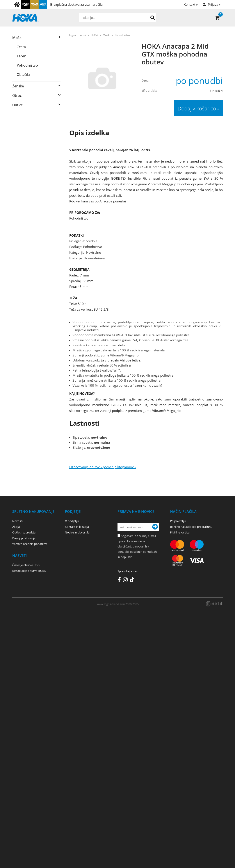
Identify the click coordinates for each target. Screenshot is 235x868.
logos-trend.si (78, 35)
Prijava (214, 4)
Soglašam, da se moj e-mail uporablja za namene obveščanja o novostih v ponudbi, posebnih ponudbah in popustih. (137, 546)
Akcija (16, 527)
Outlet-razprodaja (24, 532)
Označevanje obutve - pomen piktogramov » (103, 467)
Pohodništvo (27, 65)
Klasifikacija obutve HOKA (29, 571)
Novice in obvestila (77, 532)
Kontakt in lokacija (77, 527)
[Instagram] (126, 581)
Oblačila (23, 74)
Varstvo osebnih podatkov (30, 544)
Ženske (18, 86)
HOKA (94, 35)
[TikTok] (133, 581)
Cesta (21, 47)
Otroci (17, 96)
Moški (17, 38)
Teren (21, 56)
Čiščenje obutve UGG (26, 565)
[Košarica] (217, 18)
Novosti (17, 521)
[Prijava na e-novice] (155, 527)
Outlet (17, 105)
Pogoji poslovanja (24, 538)
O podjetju (72, 521)
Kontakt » (191, 4)
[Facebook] (120, 581)
